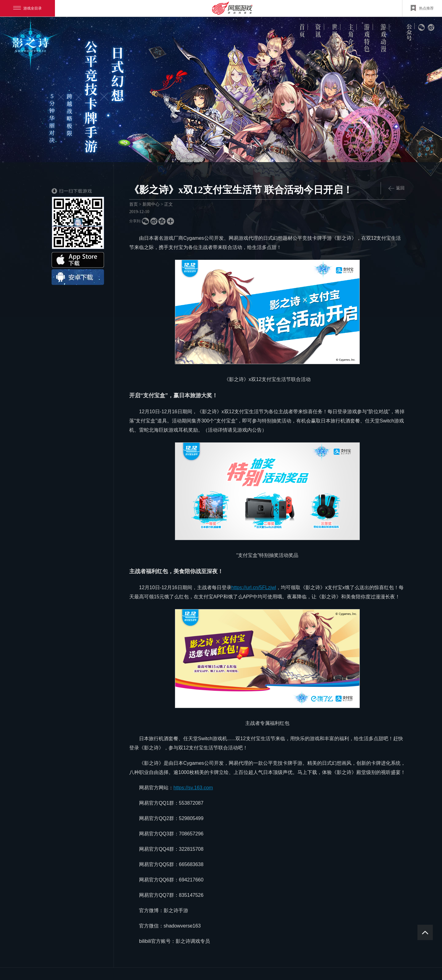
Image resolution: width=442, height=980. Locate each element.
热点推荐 (422, 8)
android (78, 277)
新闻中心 (151, 204)
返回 (396, 188)
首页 (134, 204)
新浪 (431, 27)
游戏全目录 (27, 8)
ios (78, 260)
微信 (421, 27)
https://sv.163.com (193, 788)
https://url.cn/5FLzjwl (254, 587)
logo (32, 46)
